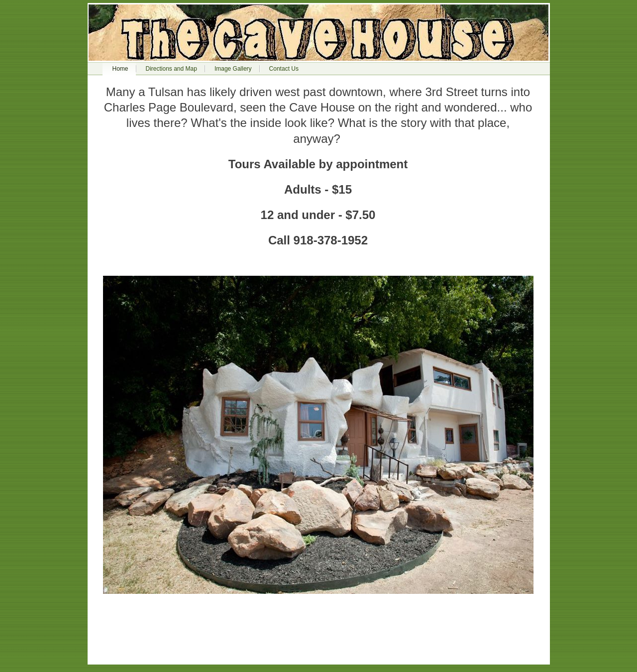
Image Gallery (233, 69)
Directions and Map (171, 69)
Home (120, 69)
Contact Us (284, 69)
